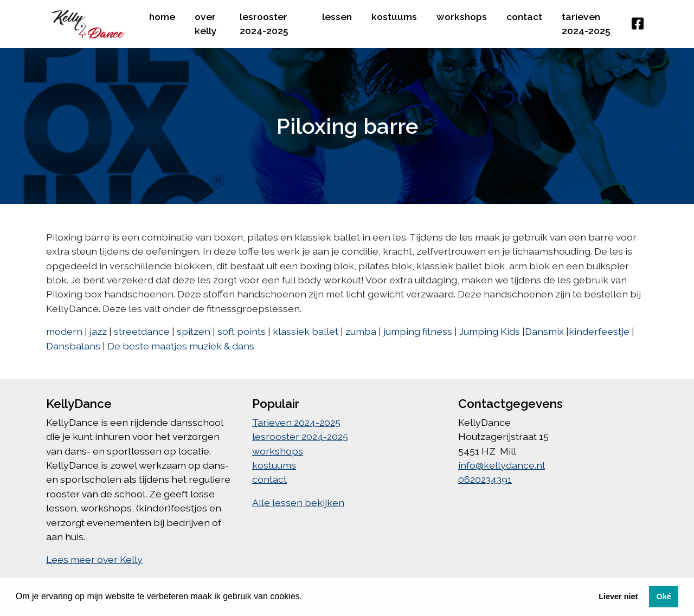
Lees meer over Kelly (94, 559)
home (162, 17)
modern (64, 331)
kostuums (394, 17)
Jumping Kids (490, 331)
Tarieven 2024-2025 (586, 24)
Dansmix (544, 331)
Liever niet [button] (618, 596)
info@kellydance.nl (502, 465)
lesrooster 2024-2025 (264, 24)
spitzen (194, 331)
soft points (242, 331)
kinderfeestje (599, 331)
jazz (98, 331)
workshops (462, 17)
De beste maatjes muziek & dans (181, 346)
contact (524, 17)
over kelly (206, 24)
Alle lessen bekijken (298, 502)
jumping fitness (418, 331)
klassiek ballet (306, 331)
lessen (337, 17)
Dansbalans (73, 346)
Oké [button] (663, 596)
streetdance (142, 331)
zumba (361, 331)
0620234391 (485, 479)
